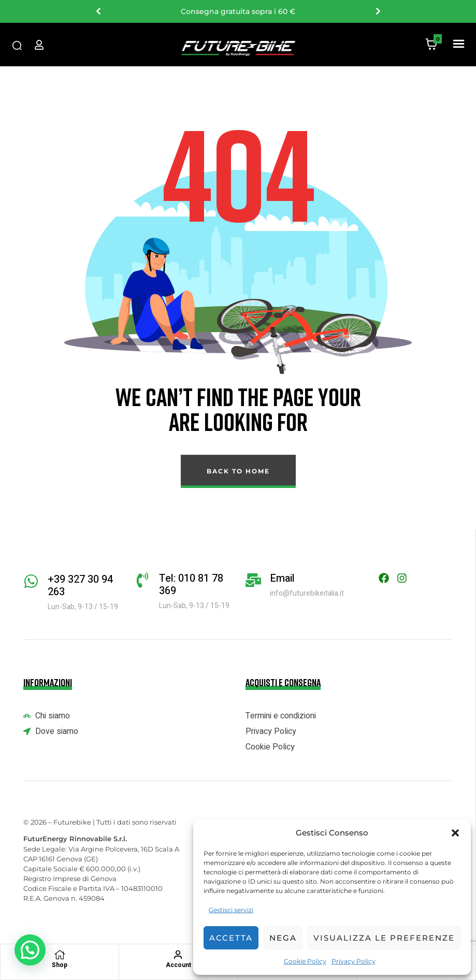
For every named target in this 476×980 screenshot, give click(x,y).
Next (378, 11)
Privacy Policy (354, 961)
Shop (60, 965)
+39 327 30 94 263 (80, 586)
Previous (98, 11)
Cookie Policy (305, 961)
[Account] (178, 955)
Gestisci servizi (231, 910)
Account (178, 965)
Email (282, 578)
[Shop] (60, 955)
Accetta (231, 938)
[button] (455, 833)
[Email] (253, 580)
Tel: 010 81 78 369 (191, 585)
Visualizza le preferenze (384, 938)
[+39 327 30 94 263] (31, 581)
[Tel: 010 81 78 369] (142, 580)
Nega (283, 938)
